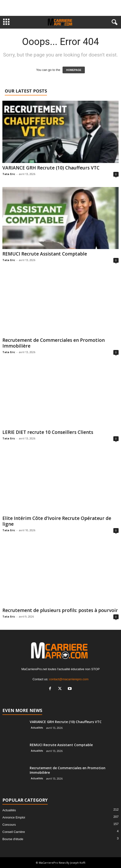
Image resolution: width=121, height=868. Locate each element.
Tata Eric (9, 174)
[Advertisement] (61, 8)
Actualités (37, 728)
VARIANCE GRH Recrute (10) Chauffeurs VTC (51, 168)
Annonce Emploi (14, 817)
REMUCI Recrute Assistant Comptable (45, 254)
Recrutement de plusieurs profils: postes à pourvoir (60, 610)
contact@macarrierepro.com (69, 679)
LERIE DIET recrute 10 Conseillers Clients (48, 432)
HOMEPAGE (74, 70)
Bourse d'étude (13, 839)
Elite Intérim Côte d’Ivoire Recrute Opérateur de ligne (57, 521)
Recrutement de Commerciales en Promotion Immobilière (54, 343)
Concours (9, 825)
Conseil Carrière (14, 832)
